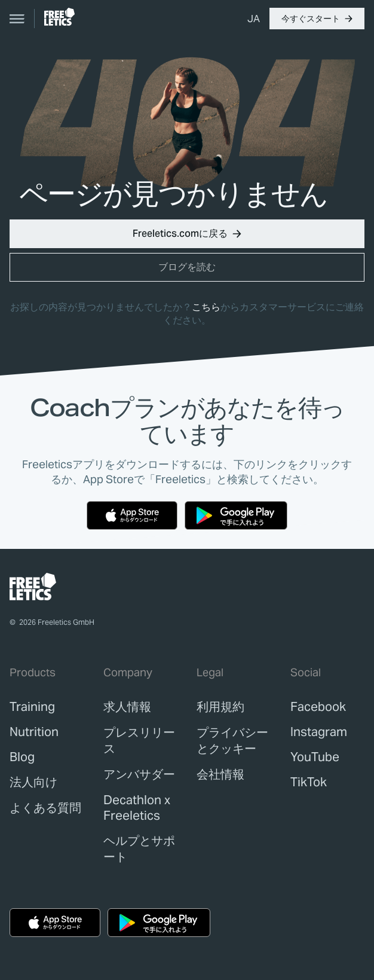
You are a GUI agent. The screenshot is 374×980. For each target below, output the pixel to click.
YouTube (315, 757)
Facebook (318, 707)
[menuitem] (254, 19)
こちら (206, 307)
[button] (317, 19)
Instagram (319, 732)
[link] (59, 17)
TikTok (309, 782)
